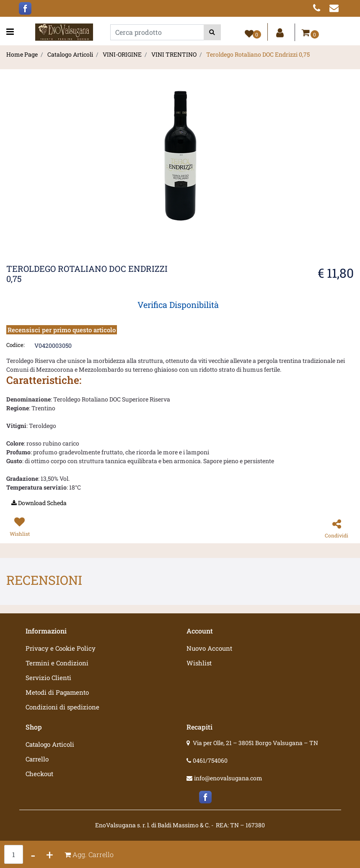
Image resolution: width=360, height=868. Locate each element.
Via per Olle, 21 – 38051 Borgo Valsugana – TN (255, 743)
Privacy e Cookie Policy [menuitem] (61, 648)
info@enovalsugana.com (228, 778)
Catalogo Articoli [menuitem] (50, 744)
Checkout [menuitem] (39, 774)
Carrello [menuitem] (37, 759)
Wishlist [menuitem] (199, 663)
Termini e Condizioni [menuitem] (57, 663)
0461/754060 (210, 760)
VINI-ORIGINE (122, 54)
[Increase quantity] (50, 854)
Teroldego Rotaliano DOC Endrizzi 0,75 (258, 54)
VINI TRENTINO (174, 54)
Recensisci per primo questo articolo (62, 330)
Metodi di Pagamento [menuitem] (57, 692)
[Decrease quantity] (33, 854)
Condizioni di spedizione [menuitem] (62, 707)
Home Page (22, 54)
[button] (212, 32)
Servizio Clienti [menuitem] (48, 678)
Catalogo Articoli (70, 54)
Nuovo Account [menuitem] (209, 648)
